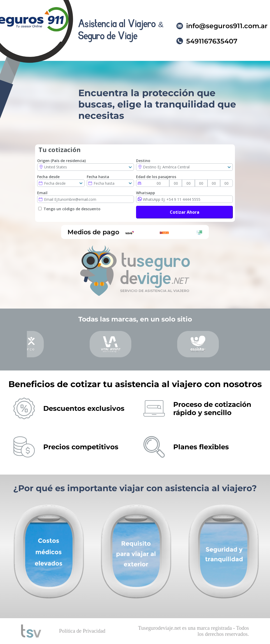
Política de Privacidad (82, 631)
